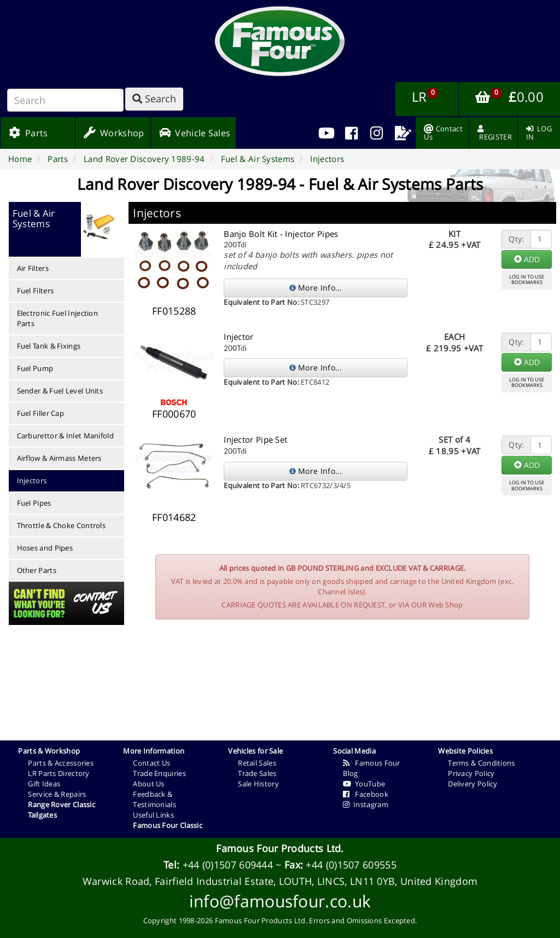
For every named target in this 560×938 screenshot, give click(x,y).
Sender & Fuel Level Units (60, 391)
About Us (148, 784)
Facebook (366, 794)
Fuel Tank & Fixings (49, 346)
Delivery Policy (473, 784)
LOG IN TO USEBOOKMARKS (527, 280)
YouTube (364, 784)
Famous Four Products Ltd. (280, 848)
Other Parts (37, 570)
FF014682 (174, 517)
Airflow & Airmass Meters (59, 458)
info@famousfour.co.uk (280, 901)
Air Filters (33, 268)
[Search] (65, 100)
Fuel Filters (36, 291)
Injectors (32, 480)
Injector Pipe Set (255, 439)
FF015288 (174, 311)
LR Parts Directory (59, 773)
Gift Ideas (44, 784)
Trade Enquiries (159, 773)
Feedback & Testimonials (154, 799)
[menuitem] (351, 133)
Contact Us (151, 763)
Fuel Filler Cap (41, 413)
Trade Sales (257, 773)
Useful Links (153, 815)
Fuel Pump (35, 368)
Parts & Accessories (61, 763)
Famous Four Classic (168, 825)
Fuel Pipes (34, 503)
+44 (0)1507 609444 (228, 865)
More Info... (316, 288)
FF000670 (174, 414)
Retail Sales (257, 763)
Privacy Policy (471, 773)
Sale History (258, 784)
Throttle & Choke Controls (62, 525)
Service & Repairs (57, 794)
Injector (238, 337)
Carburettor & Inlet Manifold (65, 436)
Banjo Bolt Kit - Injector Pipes (281, 234)
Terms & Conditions (481, 763)
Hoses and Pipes (45, 548)
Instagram (366, 804)
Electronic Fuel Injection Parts (58, 318)
